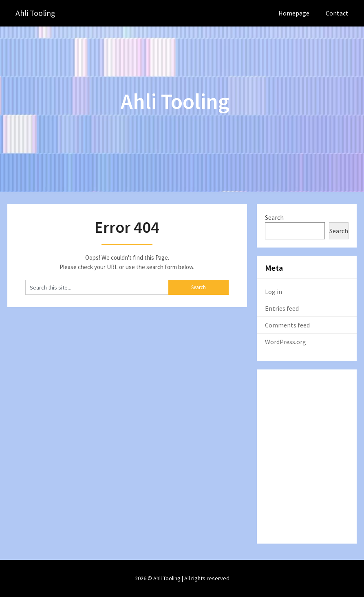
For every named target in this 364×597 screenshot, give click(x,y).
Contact (337, 13)
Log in (274, 292)
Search (274, 217)
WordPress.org (286, 342)
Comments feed (287, 325)
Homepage (294, 13)
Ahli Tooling (36, 13)
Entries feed (282, 308)
